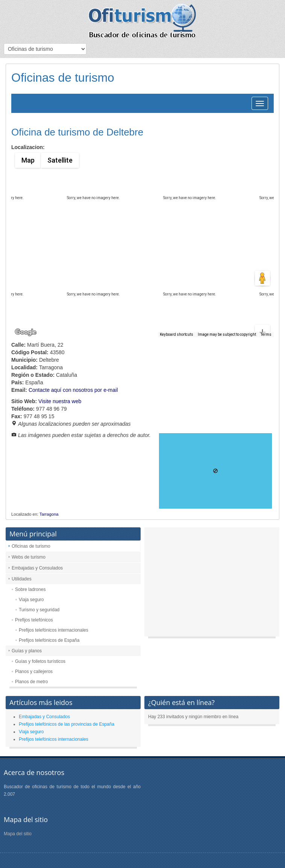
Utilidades (22, 579)
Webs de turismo (29, 557)
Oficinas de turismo (31, 546)
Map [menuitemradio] (28, 160)
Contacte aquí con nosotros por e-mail (73, 390)
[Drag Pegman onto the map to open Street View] (262, 278)
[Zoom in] (262, 305)
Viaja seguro (31, 600)
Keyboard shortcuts (177, 334)
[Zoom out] (262, 321)
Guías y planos (27, 651)
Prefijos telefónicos (34, 620)
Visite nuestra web (60, 401)
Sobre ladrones (30, 589)
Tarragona (49, 514)
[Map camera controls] (262, 251)
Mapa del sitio (18, 834)
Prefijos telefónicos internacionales (54, 630)
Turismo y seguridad (39, 610)
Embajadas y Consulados (37, 568)
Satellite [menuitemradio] (60, 160)
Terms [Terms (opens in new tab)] (266, 334)
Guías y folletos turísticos (40, 661)
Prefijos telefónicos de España (49, 640)
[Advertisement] (212, 584)
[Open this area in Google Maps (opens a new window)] (26, 332)
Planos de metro (31, 682)
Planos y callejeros (34, 672)
